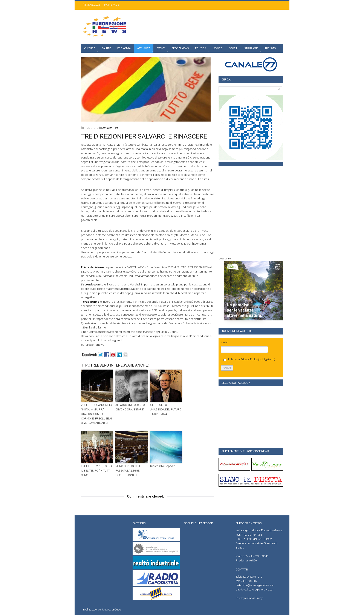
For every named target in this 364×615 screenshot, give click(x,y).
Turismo (270, 48)
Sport (233, 48)
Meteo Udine (225, 259)
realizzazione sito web (97, 610)
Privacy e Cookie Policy (249, 598)
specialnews (180, 48)
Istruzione (251, 48)
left (116, 128)
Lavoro (218, 48)
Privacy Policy (249, 359)
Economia (124, 48)
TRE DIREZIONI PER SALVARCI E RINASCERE (144, 136)
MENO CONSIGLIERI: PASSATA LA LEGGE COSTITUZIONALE (128, 471)
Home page (112, 5)
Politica (201, 48)
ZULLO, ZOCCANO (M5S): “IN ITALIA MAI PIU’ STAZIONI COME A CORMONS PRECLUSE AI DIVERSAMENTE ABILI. (97, 414)
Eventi (161, 48)
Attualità (144, 48)
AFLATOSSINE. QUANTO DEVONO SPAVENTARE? (130, 407)
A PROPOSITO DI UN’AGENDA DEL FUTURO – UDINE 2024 (166, 409)
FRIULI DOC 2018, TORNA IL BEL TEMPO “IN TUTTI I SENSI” (97, 471)
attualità (107, 128)
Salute (106, 48)
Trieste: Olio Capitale (162, 466)
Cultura (90, 48)
